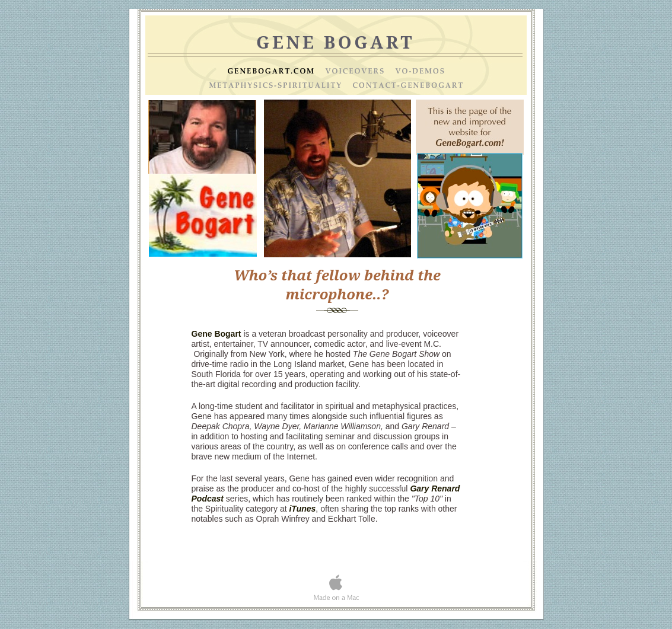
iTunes (302, 509)
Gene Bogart (216, 334)
